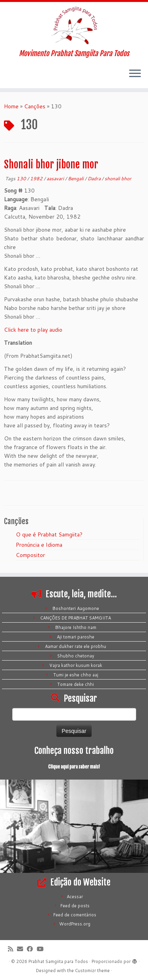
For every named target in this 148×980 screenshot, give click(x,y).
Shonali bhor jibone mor (51, 164)
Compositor (30, 555)
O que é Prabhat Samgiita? (49, 534)
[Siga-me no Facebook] (32, 949)
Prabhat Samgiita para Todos (58, 961)
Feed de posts (75, 906)
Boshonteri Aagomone (76, 608)
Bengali (76, 178)
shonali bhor (118, 178)
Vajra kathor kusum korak (76, 665)
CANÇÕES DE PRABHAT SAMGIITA (76, 618)
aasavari (56, 178)
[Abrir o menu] (135, 74)
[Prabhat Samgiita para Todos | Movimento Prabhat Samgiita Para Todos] (74, 26)
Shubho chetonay (76, 656)
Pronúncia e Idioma (39, 545)
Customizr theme (92, 971)
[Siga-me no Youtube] (42, 949)
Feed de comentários (75, 915)
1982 (37, 178)
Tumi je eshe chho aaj (76, 675)
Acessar (75, 897)
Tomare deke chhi (76, 684)
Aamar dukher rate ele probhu (76, 646)
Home (11, 106)
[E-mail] (22, 949)
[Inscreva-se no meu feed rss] (12, 949)
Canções (35, 106)
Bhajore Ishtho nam (76, 627)
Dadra (95, 178)
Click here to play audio (33, 330)
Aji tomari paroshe (76, 637)
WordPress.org (75, 924)
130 (22, 178)
